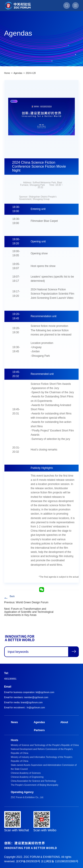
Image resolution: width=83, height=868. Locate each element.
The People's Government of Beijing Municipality (35, 785)
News (14, 722)
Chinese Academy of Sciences (26, 773)
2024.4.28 (31, 73)
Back (12, 596)
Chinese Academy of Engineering (27, 777)
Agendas (18, 73)
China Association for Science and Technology (34, 781)
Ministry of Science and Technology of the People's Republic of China (45, 745)
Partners (39, 730)
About (64, 722)
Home (7, 73)
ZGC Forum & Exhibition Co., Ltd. (27, 797)
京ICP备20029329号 (28, 861)
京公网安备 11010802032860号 (60, 861)
